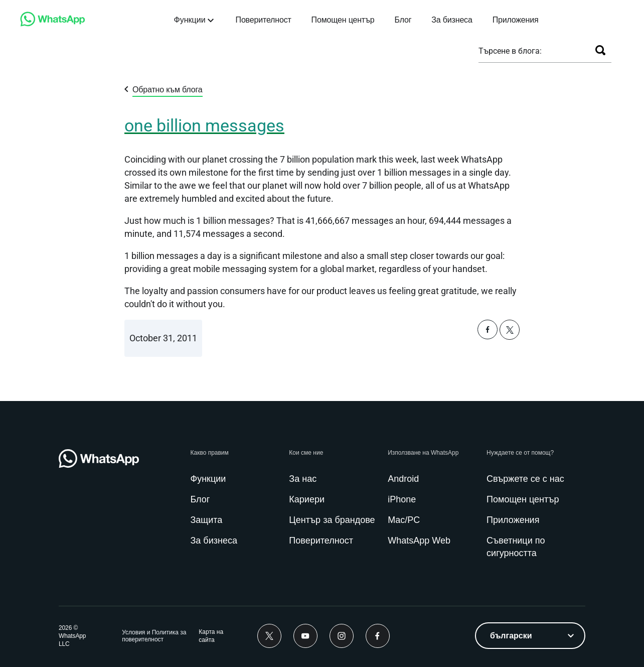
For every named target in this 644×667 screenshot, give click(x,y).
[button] (488, 337)
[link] (53, 24)
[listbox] (530, 636)
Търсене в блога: (510, 51)
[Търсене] (600, 50)
